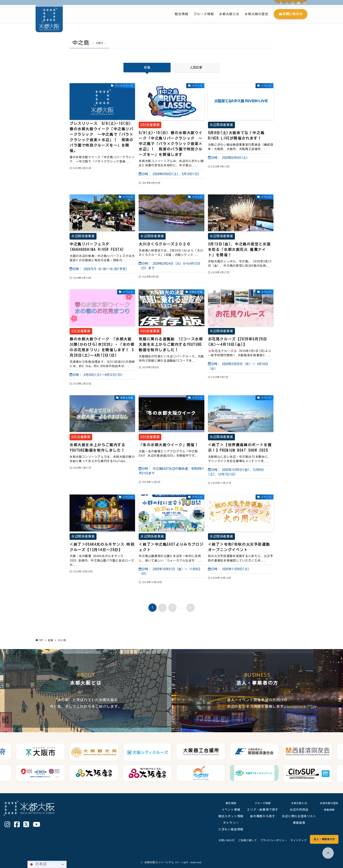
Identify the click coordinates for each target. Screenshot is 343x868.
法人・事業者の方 (322, 839)
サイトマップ (292, 840)
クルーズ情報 (259, 803)
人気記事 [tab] (196, 68)
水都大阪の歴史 (327, 803)
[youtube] (299, 2)
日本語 (38, 864)
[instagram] (293, 2)
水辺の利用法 (296, 810)
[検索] (304, 2)
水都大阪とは (296, 803)
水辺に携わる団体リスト (296, 816)
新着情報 (327, 810)
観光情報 (228, 803)
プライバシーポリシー (264, 840)
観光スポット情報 (227, 816)
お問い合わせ (209, 840)
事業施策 (296, 823)
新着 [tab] (147, 68)
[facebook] (281, 2)
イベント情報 (228, 810)
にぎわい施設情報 (227, 829)
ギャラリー (228, 823)
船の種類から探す (259, 816)
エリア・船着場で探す (259, 810)
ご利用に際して (233, 840)
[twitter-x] (287, 2)
